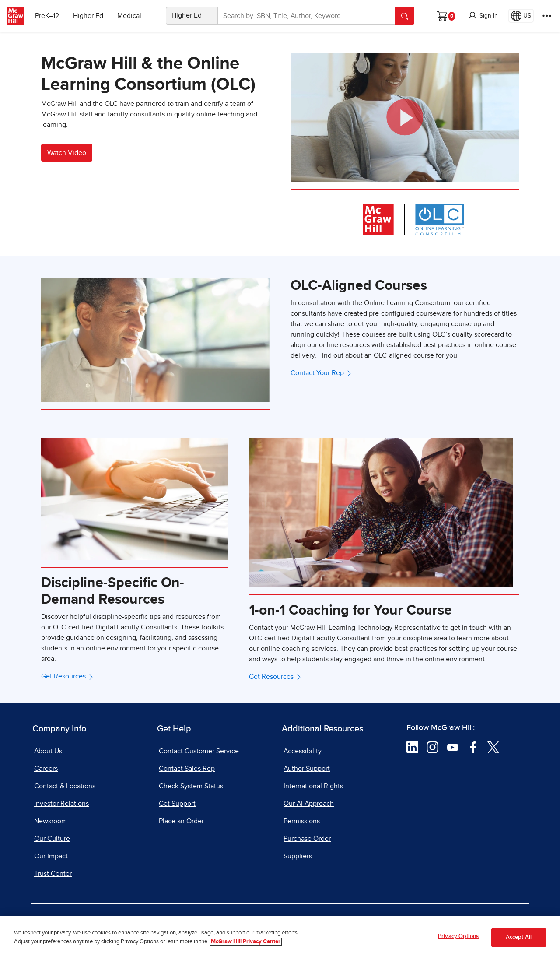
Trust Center (53, 874)
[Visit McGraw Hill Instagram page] (432, 747)
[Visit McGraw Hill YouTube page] (453, 747)
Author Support (307, 769)
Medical (129, 16)
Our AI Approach (309, 804)
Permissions (302, 821)
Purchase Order (307, 839)
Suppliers (298, 856)
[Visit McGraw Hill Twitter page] (493, 747)
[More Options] (547, 16)
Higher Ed (88, 16)
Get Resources (68, 676)
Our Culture (52, 839)
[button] (483, 16)
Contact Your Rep (322, 373)
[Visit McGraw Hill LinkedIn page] (412, 747)
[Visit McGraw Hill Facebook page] (473, 747)
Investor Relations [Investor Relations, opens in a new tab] (61, 804)
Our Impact (51, 856)
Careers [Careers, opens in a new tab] (46, 769)
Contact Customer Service (199, 751)
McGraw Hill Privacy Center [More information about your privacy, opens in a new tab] (246, 942)
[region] (280, 937)
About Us (48, 751)
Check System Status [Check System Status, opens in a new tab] (191, 786)
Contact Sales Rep (187, 769)
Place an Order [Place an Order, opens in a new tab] (181, 821)
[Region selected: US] (521, 16)
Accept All (519, 937)
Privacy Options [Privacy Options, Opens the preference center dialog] (458, 936)
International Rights (313, 786)
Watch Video (67, 153)
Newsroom (51, 821)
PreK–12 (47, 16)
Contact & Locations (65, 786)
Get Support (177, 804)
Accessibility (303, 751)
